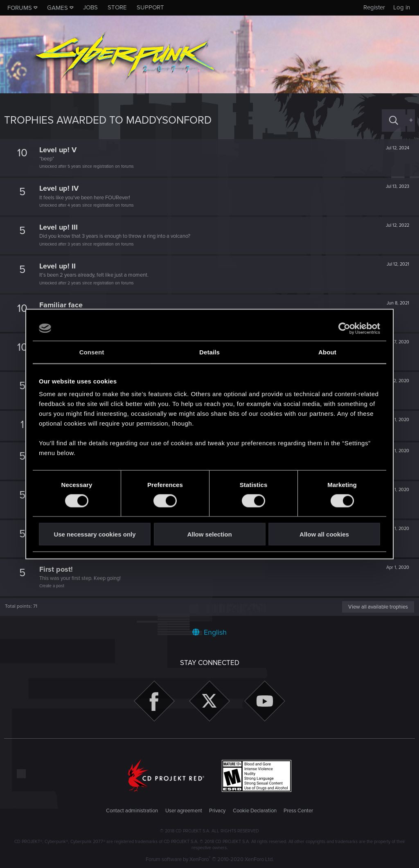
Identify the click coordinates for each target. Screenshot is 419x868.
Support (150, 7)
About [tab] (327, 352)
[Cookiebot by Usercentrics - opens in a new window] (344, 328)
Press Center (298, 811)
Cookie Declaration (255, 811)
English (209, 632)
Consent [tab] (92, 352)
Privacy (217, 811)
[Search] (394, 121)
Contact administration (132, 811)
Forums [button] (20, 8)
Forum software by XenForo (210, 859)
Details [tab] (209, 352)
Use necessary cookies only (95, 534)
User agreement (184, 811)
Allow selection (209, 534)
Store (117, 7)
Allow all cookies (324, 534)
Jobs (90, 7)
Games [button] (57, 8)
